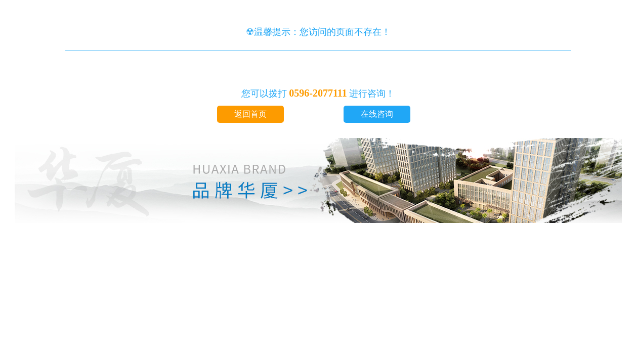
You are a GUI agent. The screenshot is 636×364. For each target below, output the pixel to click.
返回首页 (250, 114)
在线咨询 (377, 114)
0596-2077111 (318, 93)
